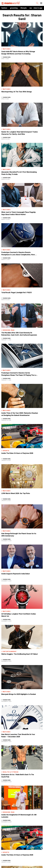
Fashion (4, 8)
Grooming (14, 8)
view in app (38, 8)
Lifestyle (24, 8)
